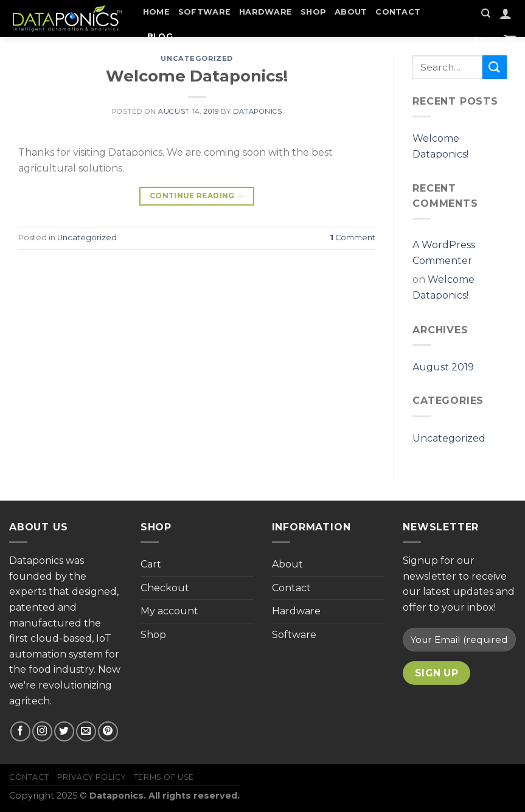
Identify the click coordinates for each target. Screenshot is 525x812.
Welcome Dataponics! (197, 76)
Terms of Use (164, 777)
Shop (313, 12)
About (351, 12)
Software (204, 12)
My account (169, 611)
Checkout (165, 588)
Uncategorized (196, 58)
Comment (353, 238)
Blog (160, 36)
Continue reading (197, 196)
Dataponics (258, 111)
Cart (151, 564)
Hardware (266, 12)
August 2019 (443, 367)
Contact (398, 12)
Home (156, 12)
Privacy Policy (92, 777)
